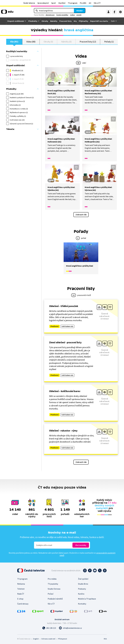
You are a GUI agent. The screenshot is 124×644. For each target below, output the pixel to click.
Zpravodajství (43, 3)
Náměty (54, 21)
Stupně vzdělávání (16, 21)
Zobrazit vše (81, 215)
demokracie (50, 15)
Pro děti (83, 3)
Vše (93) (14, 42)
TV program (73, 3)
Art (90, 3)
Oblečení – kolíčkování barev (65, 391)
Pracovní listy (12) (88, 42)
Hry (75, 21)
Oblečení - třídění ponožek (64, 306)
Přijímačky (83, 21)
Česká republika (62, 15)
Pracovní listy (65, 21)
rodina (72, 15)
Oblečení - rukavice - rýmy (63, 431)
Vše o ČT (97, 3)
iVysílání (62, 3)
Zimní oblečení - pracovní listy (65, 342)
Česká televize (29, 3)
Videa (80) (31, 42)
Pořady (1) (109, 42)
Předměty (33, 21)
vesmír (79, 15)
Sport (54, 3)
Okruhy (45, 21)
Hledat (80, 11)
